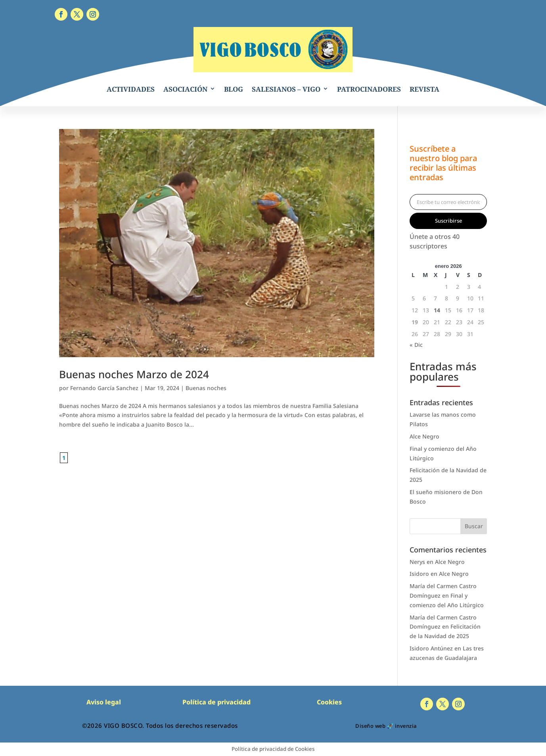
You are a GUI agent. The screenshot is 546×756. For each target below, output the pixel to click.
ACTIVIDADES (131, 89)
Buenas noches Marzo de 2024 (134, 374)
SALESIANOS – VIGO (286, 89)
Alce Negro (424, 436)
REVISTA (424, 89)
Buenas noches (206, 388)
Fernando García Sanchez (104, 388)
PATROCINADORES (369, 89)
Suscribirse (448, 221)
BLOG (234, 89)
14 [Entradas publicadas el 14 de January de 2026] (437, 310)
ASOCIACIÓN (185, 89)
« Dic (416, 345)
